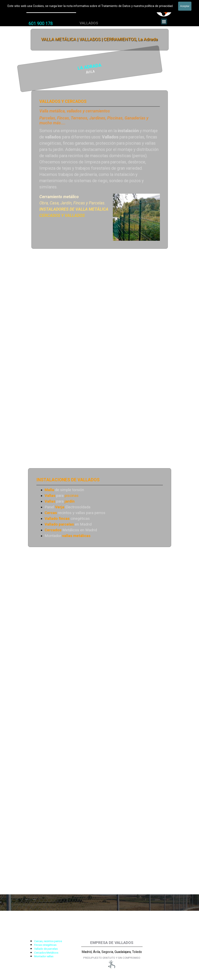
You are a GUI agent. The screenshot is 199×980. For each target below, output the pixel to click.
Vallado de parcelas (46, 949)
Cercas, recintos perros (48, 941)
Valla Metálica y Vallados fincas (51, 10)
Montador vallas (44, 956)
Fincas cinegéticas (45, 945)
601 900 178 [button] (41, 23)
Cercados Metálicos (46, 953)
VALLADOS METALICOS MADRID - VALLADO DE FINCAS (79, 3)
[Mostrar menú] (164, 22)
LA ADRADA (48, 67)
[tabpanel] (41, 24)
